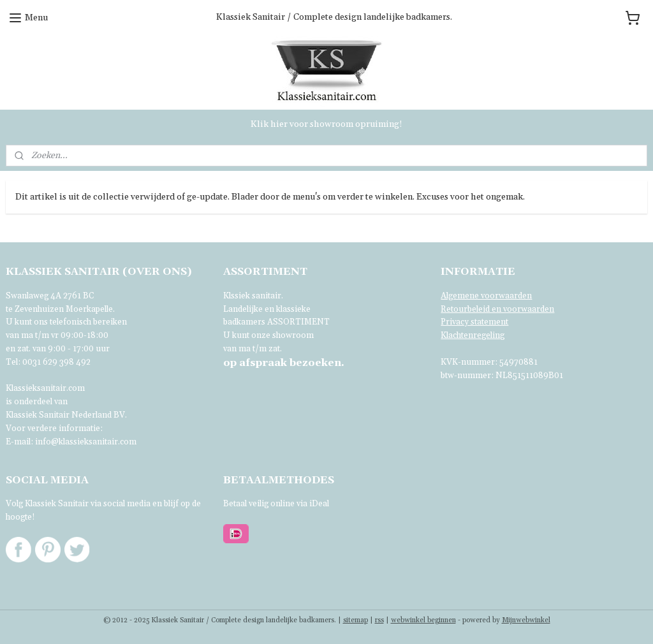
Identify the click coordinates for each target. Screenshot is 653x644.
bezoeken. (284, 363)
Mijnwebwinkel (526, 620)
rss (379, 620)
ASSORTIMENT (298, 322)
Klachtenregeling (473, 335)
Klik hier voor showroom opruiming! (326, 124)
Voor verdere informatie (53, 428)
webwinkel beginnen (423, 620)
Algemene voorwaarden (486, 296)
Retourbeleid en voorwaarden (497, 309)
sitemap (356, 620)
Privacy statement (474, 322)
